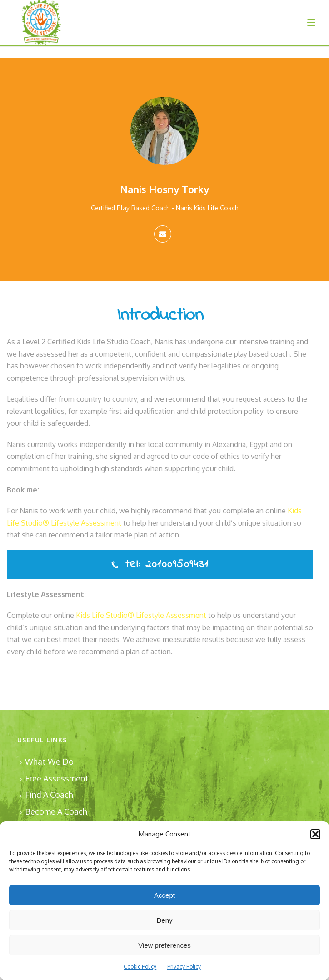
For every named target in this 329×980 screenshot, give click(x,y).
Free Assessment (54, 778)
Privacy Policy (184, 967)
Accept (164, 895)
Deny (164, 920)
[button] (315, 834)
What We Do (47, 761)
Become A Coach (53, 811)
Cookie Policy (140, 967)
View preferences (164, 945)
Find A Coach (46, 795)
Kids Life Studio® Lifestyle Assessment (141, 615)
